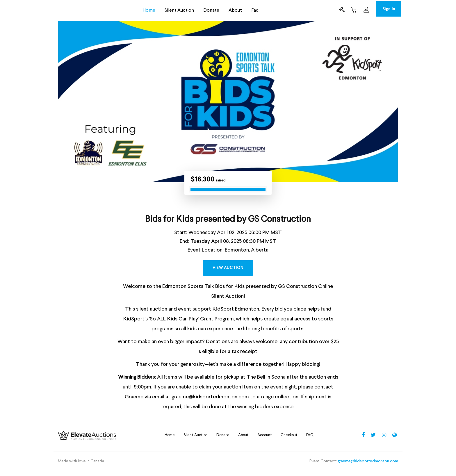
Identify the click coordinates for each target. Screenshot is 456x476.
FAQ (310, 440)
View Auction (228, 272)
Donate (205, 11)
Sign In (383, 10)
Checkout (289, 440)
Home (143, 11)
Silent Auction (173, 11)
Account (265, 440)
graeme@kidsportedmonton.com (368, 466)
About (229, 11)
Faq (249, 11)
